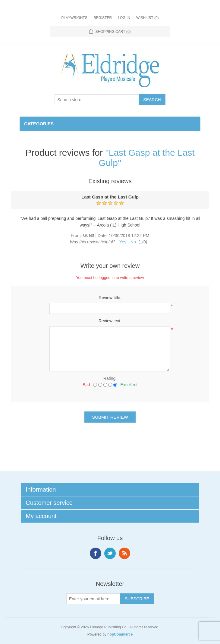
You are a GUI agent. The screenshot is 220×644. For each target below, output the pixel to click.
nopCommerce (120, 634)
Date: (103, 236)
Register (103, 18)
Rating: (110, 378)
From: (76, 236)
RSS (124, 553)
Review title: (110, 298)
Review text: (110, 321)
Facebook (96, 553)
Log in (124, 18)
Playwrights (74, 18)
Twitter (110, 553)
